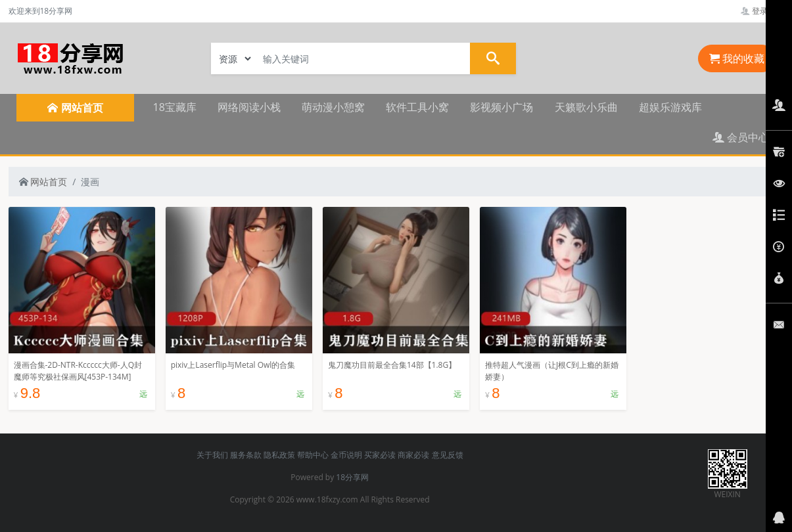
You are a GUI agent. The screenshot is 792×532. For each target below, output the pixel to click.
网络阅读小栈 (249, 107)
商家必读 (413, 455)
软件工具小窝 (417, 107)
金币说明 (346, 455)
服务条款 (246, 455)
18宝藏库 (175, 107)
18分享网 (352, 477)
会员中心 (741, 137)
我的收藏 (737, 58)
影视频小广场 (501, 107)
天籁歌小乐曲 (586, 107)
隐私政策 (279, 455)
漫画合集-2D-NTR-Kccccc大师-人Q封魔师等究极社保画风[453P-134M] (78, 371)
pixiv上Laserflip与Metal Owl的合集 (233, 365)
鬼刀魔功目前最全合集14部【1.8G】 (392, 365)
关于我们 (212, 455)
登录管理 (762, 11)
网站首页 (43, 182)
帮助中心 (313, 455)
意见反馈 (448, 455)
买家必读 (380, 455)
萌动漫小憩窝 (333, 107)
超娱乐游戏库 (670, 107)
